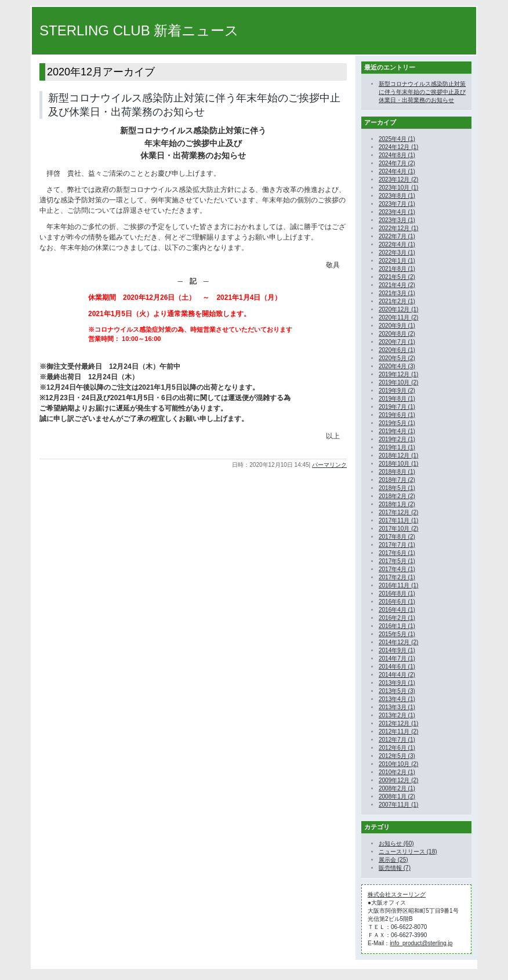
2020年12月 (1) (398, 309)
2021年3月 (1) (397, 293)
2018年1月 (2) (397, 504)
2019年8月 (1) (397, 399)
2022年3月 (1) (397, 253)
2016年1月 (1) (397, 626)
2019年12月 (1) (398, 374)
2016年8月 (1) (397, 594)
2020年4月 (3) (397, 366)
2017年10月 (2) (398, 529)
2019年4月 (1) (397, 431)
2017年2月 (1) (397, 577)
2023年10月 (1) (398, 188)
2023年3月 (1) (397, 220)
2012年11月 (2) (398, 732)
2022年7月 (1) (397, 236)
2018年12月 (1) (398, 455)
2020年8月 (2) (397, 334)
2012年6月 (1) (397, 748)
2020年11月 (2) (398, 317)
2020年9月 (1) (397, 326)
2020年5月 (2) (397, 358)
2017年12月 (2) (398, 512)
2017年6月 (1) (397, 553)
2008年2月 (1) (397, 788)
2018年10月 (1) (398, 464)
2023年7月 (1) (397, 204)
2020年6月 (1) (397, 350)
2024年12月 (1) (398, 147)
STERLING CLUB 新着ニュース (139, 30)
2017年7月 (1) (397, 545)
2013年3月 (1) (397, 707)
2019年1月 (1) (397, 447)
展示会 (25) (393, 860)
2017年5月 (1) (397, 561)
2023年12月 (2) (398, 179)
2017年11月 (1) (398, 520)
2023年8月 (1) (397, 196)
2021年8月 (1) (397, 269)
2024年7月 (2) (397, 163)
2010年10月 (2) (398, 764)
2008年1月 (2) (397, 796)
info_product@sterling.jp (421, 943)
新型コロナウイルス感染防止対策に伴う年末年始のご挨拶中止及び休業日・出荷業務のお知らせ (422, 92)
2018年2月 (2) (397, 496)
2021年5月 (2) (397, 277)
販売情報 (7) (395, 868)
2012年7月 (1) (397, 740)
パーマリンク (329, 465)
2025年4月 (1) (397, 139)
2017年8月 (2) (397, 537)
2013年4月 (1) (397, 699)
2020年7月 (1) (397, 342)
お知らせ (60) (396, 843)
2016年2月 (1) (397, 618)
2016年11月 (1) (398, 585)
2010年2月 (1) (397, 772)
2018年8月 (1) (397, 472)
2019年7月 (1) (397, 407)
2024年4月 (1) (397, 171)
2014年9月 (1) (397, 650)
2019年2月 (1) (397, 439)
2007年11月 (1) (398, 805)
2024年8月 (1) (397, 155)
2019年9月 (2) (397, 391)
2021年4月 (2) (397, 285)
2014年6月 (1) (397, 667)
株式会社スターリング (397, 894)
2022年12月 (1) (398, 228)
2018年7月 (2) (397, 480)
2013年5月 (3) (397, 691)
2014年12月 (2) (398, 642)
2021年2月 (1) (397, 301)
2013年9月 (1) (397, 683)
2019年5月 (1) (397, 423)
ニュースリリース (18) (408, 852)
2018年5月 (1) (397, 488)
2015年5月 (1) (397, 634)
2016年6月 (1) (397, 602)
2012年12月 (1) (398, 723)
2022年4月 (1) (397, 244)
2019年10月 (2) (398, 382)
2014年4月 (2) (397, 675)
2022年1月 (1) (397, 261)
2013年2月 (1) (397, 715)
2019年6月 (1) (397, 415)
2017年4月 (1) (397, 569)
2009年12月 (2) (398, 780)
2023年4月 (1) (397, 212)
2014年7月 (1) (397, 658)
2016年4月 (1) (397, 610)
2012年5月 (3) (397, 756)
